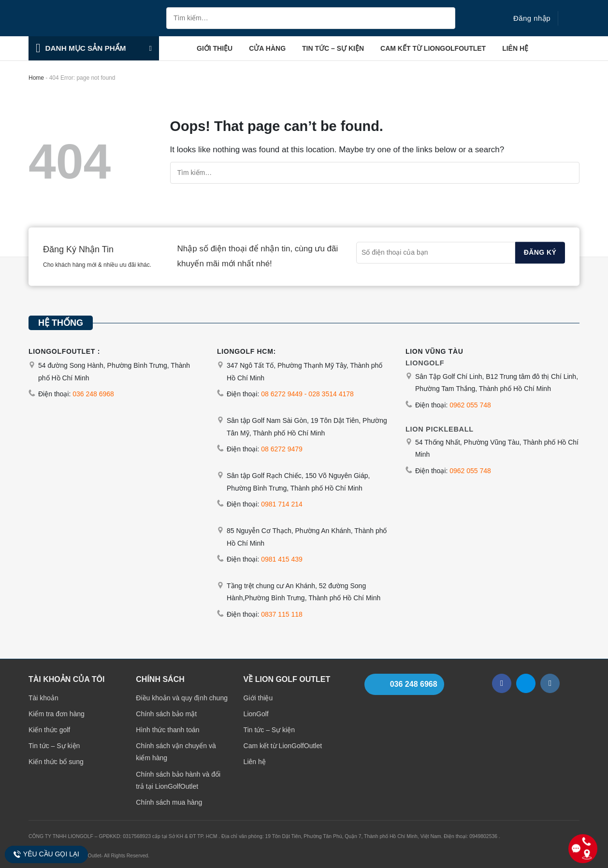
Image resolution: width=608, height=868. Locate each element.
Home (36, 78)
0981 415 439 (282, 559)
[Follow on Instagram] (550, 683)
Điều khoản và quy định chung (182, 698)
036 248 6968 (93, 394)
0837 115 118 (282, 614)
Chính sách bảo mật (166, 714)
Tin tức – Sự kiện (333, 48)
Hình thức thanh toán (167, 730)
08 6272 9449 (282, 394)
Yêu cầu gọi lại (46, 854)
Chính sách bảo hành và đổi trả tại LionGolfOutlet (178, 780)
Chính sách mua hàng (169, 802)
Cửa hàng (267, 48)
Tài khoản (43, 698)
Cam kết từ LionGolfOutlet (433, 48)
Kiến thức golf (49, 730)
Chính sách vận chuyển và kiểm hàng (176, 752)
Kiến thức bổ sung (56, 762)
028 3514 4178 (331, 394)
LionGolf (256, 714)
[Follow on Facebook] (502, 683)
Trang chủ (175, 48)
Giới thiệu (215, 48)
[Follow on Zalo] (526, 683)
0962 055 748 (470, 405)
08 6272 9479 (282, 449)
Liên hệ (515, 48)
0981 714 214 (282, 504)
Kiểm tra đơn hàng (57, 714)
